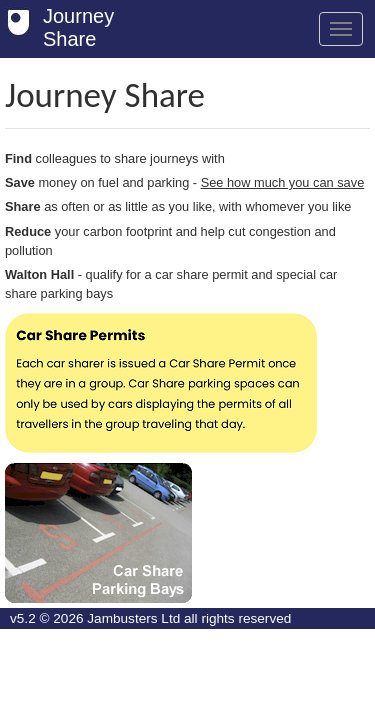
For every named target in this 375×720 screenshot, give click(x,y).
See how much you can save (283, 182)
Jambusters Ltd (133, 618)
